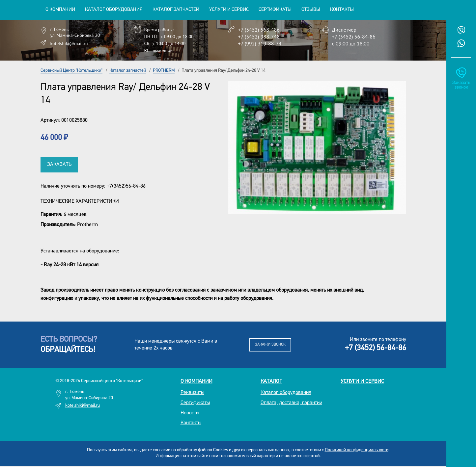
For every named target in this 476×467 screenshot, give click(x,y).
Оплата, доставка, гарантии (291, 403)
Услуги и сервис (362, 381)
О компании (196, 381)
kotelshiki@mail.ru (69, 43)
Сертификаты (275, 10)
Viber (461, 30)
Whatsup (461, 43)
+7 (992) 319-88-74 (260, 43)
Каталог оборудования (286, 393)
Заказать (59, 165)
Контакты (342, 10)
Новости (190, 413)
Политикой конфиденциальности (357, 450)
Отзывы (311, 10)
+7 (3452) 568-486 (259, 30)
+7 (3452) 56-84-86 (354, 37)
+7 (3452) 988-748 (259, 37)
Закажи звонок (270, 345)
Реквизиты (192, 393)
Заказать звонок (461, 85)
